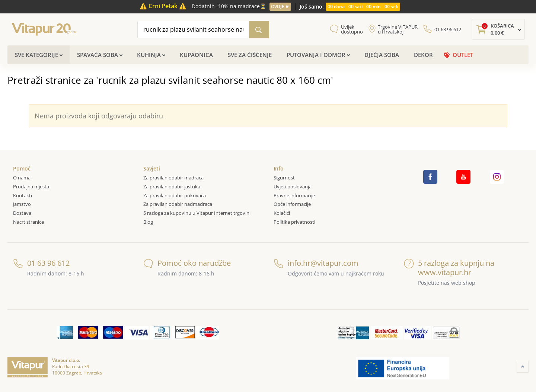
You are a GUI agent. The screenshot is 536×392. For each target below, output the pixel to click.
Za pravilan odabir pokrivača (175, 195)
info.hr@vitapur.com (316, 263)
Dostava (22, 213)
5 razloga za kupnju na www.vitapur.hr (449, 268)
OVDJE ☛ (280, 7)
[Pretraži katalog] (259, 30)
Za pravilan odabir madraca (173, 178)
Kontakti (23, 195)
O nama (22, 178)
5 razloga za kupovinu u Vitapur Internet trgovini (197, 213)
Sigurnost (284, 178)
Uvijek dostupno (352, 29)
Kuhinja (149, 55)
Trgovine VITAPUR (398, 29)
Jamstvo (22, 204)
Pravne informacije (294, 195)
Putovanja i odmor (316, 55)
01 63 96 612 (448, 29)
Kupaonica (196, 55)
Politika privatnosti (294, 222)
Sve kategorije (36, 55)
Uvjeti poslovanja (293, 187)
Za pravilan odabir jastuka (172, 187)
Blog (148, 222)
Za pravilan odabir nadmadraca (178, 204)
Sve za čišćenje (250, 55)
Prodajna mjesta (31, 187)
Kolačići (282, 213)
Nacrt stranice (28, 222)
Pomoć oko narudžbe (187, 263)
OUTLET (463, 55)
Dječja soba (382, 55)
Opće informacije (292, 204)
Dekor (423, 55)
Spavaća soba (98, 55)
